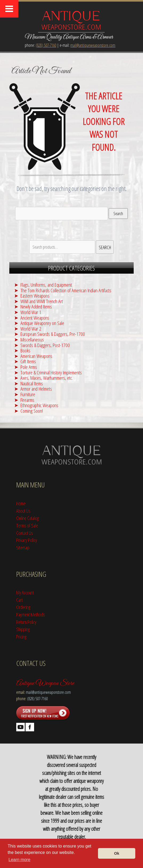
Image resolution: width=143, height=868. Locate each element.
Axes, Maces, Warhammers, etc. (47, 378)
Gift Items (28, 361)
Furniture (28, 394)
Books (25, 350)
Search (118, 214)
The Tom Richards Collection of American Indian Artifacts (66, 290)
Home (21, 503)
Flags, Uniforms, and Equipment (46, 285)
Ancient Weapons (35, 318)
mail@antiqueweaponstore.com (93, 45)
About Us (23, 511)
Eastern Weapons (35, 296)
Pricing (21, 637)
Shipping (23, 629)
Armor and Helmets (36, 389)
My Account (25, 592)
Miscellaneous (32, 339)
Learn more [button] (19, 860)
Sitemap (23, 547)
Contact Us (25, 533)
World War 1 (31, 312)
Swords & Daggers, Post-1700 (45, 345)
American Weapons (36, 356)
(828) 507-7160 (46, 45)
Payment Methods (31, 614)
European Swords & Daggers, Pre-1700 (53, 334)
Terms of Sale (27, 525)
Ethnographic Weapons (39, 405)
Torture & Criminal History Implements (51, 372)
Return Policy (26, 622)
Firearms (27, 400)
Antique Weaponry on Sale (42, 323)
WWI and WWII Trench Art (42, 301)
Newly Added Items (36, 306)
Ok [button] (117, 853)
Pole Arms (29, 367)
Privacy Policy (27, 540)
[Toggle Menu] (9, 9)
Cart (19, 600)
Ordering (23, 607)
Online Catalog (27, 518)
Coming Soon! (32, 411)
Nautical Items (32, 383)
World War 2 (31, 329)
